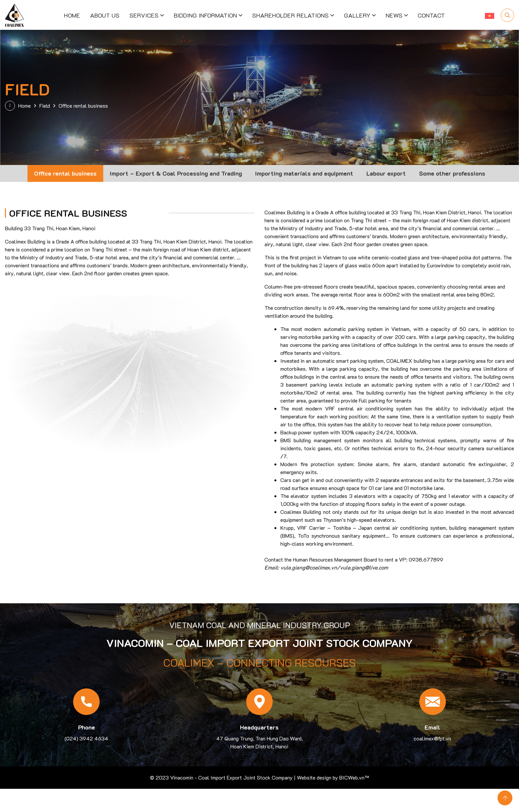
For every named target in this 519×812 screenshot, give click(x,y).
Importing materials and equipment (304, 173)
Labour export (386, 173)
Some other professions (452, 173)
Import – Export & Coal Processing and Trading (176, 173)
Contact (431, 15)
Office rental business (65, 173)
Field (45, 106)
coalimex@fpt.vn (432, 738)
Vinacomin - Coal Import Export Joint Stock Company (231, 777)
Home (72, 15)
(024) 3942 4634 (86, 738)
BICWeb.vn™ (354, 777)
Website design (314, 777)
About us (105, 15)
